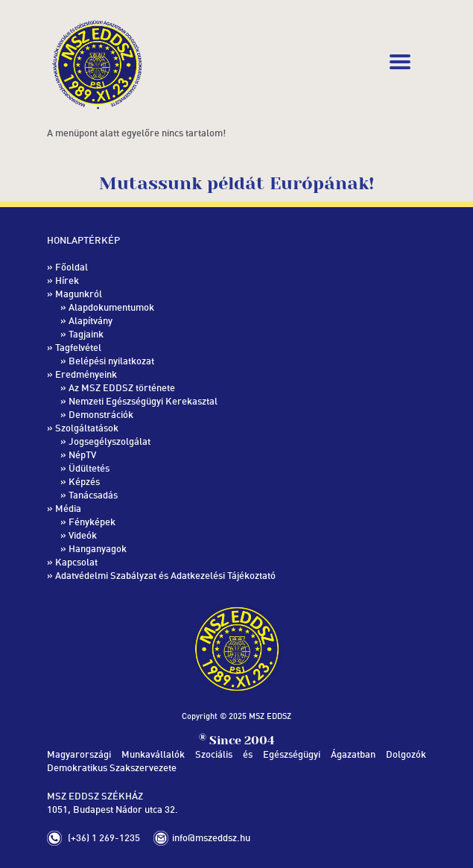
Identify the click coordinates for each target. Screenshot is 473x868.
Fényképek (92, 522)
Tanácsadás (93, 495)
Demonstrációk (101, 414)
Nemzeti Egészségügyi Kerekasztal (143, 401)
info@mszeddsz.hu (211, 837)
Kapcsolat (76, 562)
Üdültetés (89, 468)
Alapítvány (91, 320)
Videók (83, 535)
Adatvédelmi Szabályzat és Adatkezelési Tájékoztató (165, 575)
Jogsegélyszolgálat (109, 441)
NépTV (82, 454)
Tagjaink (86, 334)
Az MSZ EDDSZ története (122, 387)
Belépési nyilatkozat (111, 361)
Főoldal (72, 267)
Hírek (67, 280)
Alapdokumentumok (111, 307)
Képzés (84, 481)
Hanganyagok (98, 548)
